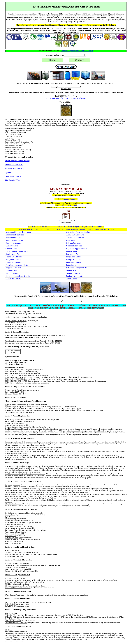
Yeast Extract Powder (13, 176)
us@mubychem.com (69, 205)
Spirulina (9, 172)
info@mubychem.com (69, 199)
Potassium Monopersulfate (76, 268)
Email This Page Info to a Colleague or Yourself (77, 51)
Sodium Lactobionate (74, 276)
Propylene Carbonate (14, 268)
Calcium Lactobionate (14, 243)
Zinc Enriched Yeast (13, 180)
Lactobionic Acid (73, 254)
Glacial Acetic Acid (13, 254)
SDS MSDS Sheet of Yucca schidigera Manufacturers (66, 98)
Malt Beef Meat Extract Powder (17, 161)
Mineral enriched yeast (14, 165)
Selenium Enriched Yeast (15, 169)
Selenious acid (11, 271)
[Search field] (75, 55)
